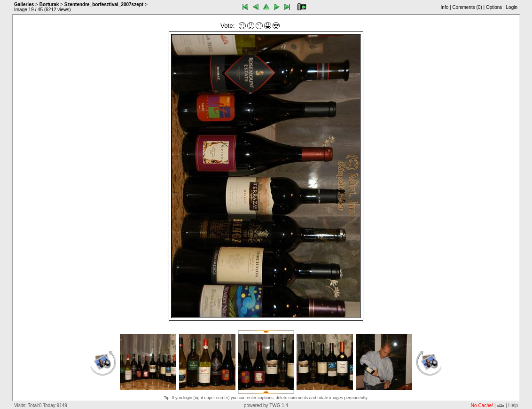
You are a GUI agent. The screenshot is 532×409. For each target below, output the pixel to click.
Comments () (467, 7)
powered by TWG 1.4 (266, 405)
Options (494, 7)
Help (513, 405)
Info (445, 7)
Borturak (49, 4)
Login (512, 7)
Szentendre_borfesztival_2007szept (104, 4)
